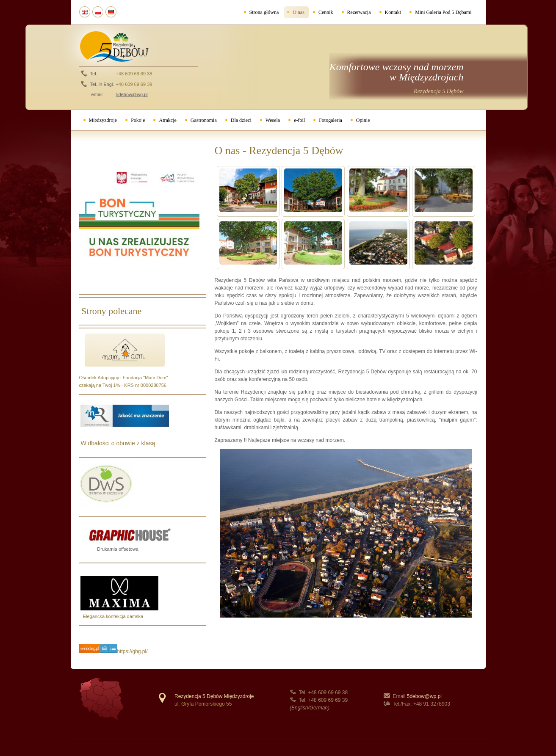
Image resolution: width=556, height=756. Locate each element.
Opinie (363, 120)
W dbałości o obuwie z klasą (117, 443)
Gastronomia (204, 120)
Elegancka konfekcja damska (111, 616)
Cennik (326, 12)
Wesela (273, 120)
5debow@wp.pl (424, 696)
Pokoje (138, 120)
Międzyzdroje (103, 120)
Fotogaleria (331, 120)
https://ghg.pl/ (133, 651)
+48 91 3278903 (432, 704)
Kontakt (393, 12)
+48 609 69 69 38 (134, 74)
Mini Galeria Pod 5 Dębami (443, 12)
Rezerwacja (359, 12)
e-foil (299, 120)
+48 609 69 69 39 (134, 84)
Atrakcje (167, 120)
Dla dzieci (241, 120)
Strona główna (264, 12)
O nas (299, 12)
